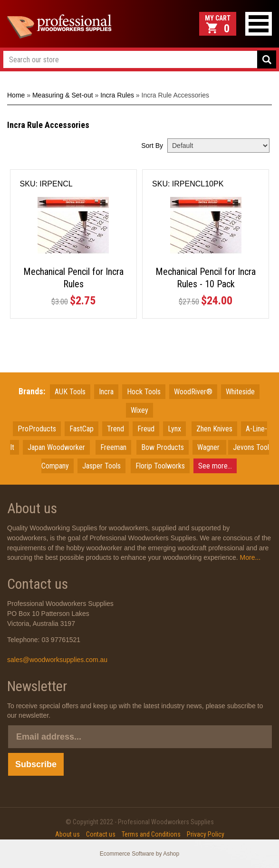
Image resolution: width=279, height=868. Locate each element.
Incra (106, 392)
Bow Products (163, 447)
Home (16, 95)
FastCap (82, 429)
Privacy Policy (206, 834)
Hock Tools (144, 392)
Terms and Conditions (151, 834)
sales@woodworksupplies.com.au (57, 660)
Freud (146, 429)
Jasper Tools (101, 466)
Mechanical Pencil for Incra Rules (73, 278)
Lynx (174, 429)
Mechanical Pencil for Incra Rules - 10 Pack (206, 278)
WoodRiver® (193, 392)
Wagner (209, 447)
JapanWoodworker (56, 447)
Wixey (139, 410)
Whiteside (240, 392)
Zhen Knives (214, 429)
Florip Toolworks (160, 466)
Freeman (113, 447)
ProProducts (37, 429)
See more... (215, 466)
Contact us (101, 834)
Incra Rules (117, 95)
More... (249, 557)
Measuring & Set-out (63, 95)
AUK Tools (70, 392)
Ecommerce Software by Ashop (139, 854)
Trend (115, 429)
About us (67, 834)
